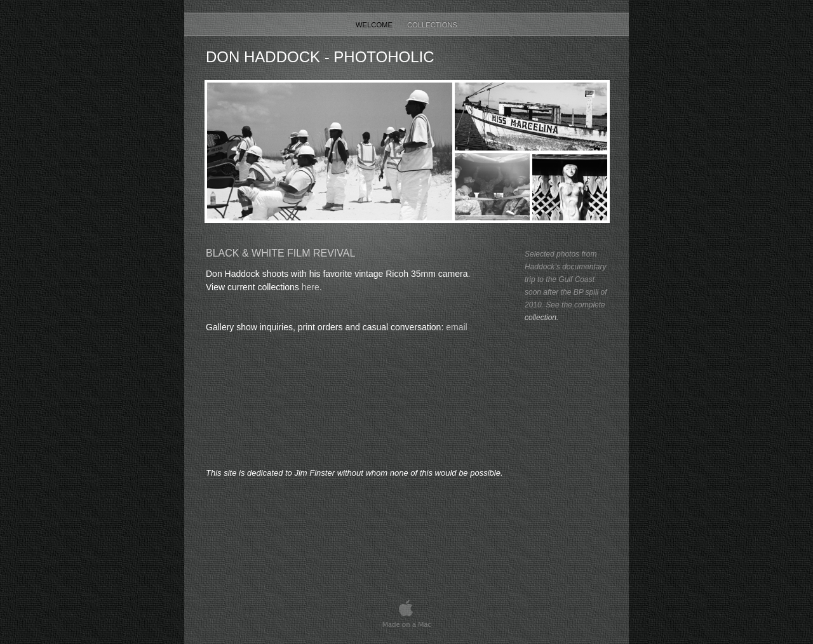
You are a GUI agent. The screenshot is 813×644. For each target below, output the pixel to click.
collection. (541, 318)
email (456, 327)
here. (312, 287)
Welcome (375, 25)
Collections (432, 25)
